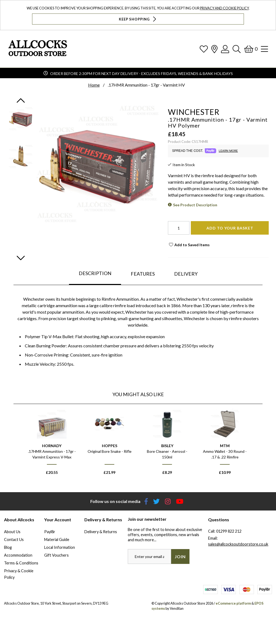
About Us (12, 532)
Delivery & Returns (101, 532)
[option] (52, 444)
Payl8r (50, 532)
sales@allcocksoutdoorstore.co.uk (238, 544)
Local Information (60, 547)
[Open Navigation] (264, 49)
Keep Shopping (138, 19)
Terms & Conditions (21, 563)
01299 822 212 (229, 531)
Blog (8, 547)
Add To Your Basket (230, 228)
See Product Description (195, 205)
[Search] (237, 49)
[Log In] (225, 49)
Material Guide (57, 539)
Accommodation (18, 555)
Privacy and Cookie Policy (224, 8)
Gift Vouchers (56, 555)
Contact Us (14, 539)
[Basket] (251, 49)
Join (180, 556)
